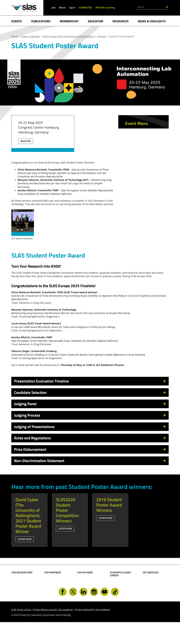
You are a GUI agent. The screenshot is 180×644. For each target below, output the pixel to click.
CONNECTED (85, 8)
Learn (130, 156)
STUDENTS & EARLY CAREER (121, 574)
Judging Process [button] (27, 415)
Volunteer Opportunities (151, 590)
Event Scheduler (138, 136)
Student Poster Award (141, 192)
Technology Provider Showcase (142, 148)
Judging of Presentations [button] (34, 427)
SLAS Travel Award (142, 185)
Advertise (50, 591)
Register (26, 141)
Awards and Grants (121, 591)
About (62, 8)
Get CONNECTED (153, 596)
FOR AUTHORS (85, 573)
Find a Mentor (118, 600)
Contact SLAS (151, 600)
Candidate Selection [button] (30, 392)
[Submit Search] (167, 7)
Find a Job (116, 596)
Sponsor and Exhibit (142, 174)
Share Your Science (88, 580)
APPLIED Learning (105, 8)
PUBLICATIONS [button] (41, 21)
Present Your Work (88, 591)
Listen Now (25, 539)
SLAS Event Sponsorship (52, 586)
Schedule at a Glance (142, 141)
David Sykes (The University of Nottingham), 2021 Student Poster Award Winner (28, 515)
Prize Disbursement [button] (30, 449)
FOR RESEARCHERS (22, 573)
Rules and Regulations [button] (32, 438)
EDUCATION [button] (95, 21)
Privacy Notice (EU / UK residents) (93, 631)
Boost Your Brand (55, 580)
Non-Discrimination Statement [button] (39, 461)
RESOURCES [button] (121, 21)
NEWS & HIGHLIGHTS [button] (152, 21)
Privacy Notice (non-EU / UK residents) (53, 631)
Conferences (19, 592)
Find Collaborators (22, 580)
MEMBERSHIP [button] (69, 21)
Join (54, 8)
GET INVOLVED (151, 573)
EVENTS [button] (17, 21)
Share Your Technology (84, 586)
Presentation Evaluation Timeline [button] (41, 381)
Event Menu (137, 123)
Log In (72, 8)
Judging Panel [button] (25, 404)
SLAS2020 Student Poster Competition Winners (67, 510)
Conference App (138, 130)
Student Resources (121, 583)
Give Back (149, 584)
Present (132, 180)
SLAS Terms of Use (21, 631)
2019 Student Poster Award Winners (109, 505)
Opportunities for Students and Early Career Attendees (141, 165)
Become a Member (121, 587)
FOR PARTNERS (53, 573)
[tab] (90, 381)
